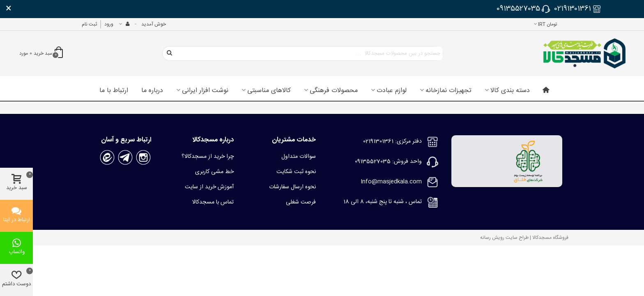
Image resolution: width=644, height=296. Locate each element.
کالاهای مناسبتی (269, 91)
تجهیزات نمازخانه (448, 91)
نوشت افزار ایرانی (205, 91)
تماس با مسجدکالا (213, 202)
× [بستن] (9, 9)
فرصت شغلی (301, 202)
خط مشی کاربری (214, 172)
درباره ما (152, 91)
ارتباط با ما (114, 91)
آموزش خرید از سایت (209, 187)
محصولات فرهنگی (334, 91)
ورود (109, 24)
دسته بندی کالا (510, 91)
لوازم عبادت (392, 91)
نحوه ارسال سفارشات (292, 187)
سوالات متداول (299, 157)
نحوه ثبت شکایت (296, 172)
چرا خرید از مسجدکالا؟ (208, 157)
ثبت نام (89, 24)
